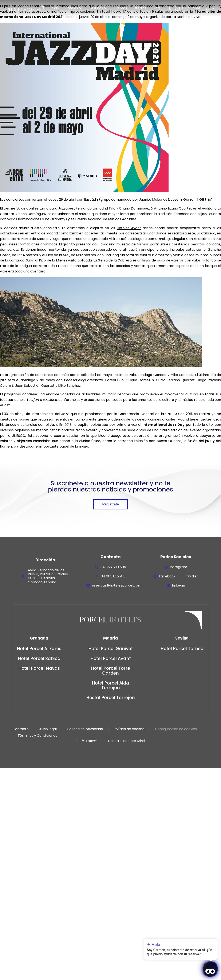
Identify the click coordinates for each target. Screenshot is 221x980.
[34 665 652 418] (97, 576)
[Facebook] (155, 576)
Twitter (192, 576)
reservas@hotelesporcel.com (117, 585)
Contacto (21, 729)
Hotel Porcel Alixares (39, 649)
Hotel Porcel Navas (39, 668)
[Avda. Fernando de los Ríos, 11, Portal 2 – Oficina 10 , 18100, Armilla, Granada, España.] (23, 576)
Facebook (167, 576)
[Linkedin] (168, 585)
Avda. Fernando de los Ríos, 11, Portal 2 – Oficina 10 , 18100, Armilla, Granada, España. (48, 576)
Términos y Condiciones (37, 736)
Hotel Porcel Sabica (39, 658)
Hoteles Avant (129, 228)
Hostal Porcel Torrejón (110, 698)
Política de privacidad (85, 729)
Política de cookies (129, 729)
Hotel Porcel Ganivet (110, 649)
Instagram (178, 567)
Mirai (141, 741)
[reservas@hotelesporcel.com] (88, 585)
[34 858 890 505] (97, 567)
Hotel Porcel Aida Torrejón (110, 685)
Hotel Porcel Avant (111, 658)
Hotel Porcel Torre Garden (110, 671)
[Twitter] (182, 576)
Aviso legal (48, 729)
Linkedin (178, 585)
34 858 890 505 (113, 567)
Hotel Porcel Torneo (182, 649)
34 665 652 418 (113, 576)
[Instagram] (166, 567)
